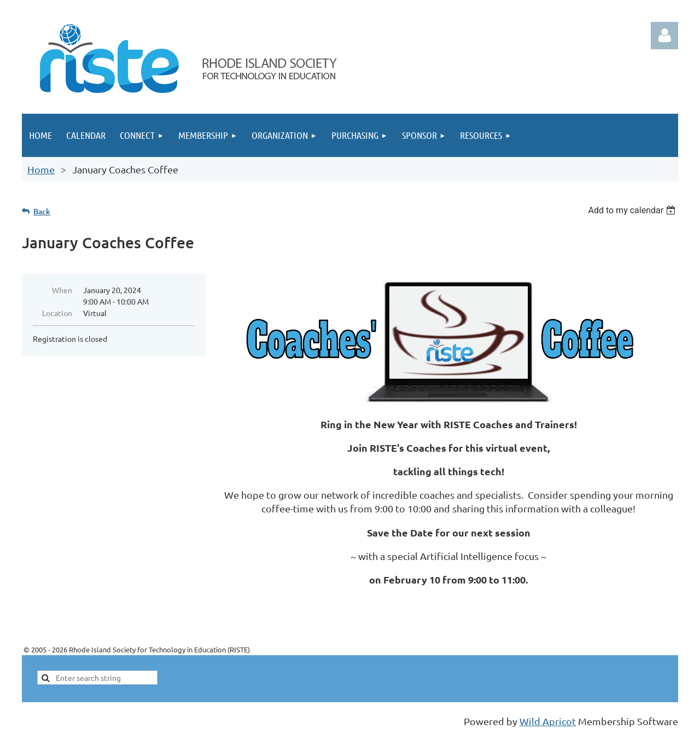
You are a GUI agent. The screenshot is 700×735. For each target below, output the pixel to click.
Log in (664, 36)
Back (42, 211)
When (62, 290)
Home (41, 169)
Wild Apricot (548, 721)
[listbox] (633, 210)
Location (57, 313)
